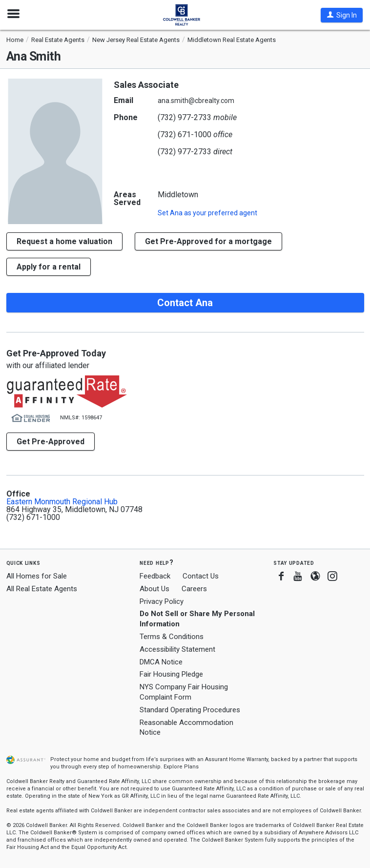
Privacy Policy (162, 601)
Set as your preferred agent (207, 213)
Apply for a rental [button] (49, 267)
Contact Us (201, 576)
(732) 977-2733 (185, 117)
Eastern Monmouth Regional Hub (62, 502)
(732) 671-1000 (185, 134)
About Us (154, 589)
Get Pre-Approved (51, 442)
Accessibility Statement (177, 649)
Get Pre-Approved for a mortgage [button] (208, 241)
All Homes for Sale (37, 576)
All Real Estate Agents (42, 589)
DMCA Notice (161, 662)
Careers (194, 589)
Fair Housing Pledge (171, 674)
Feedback (155, 576)
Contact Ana (185, 303)
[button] (342, 15)
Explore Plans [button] (181, 767)
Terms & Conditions (172, 637)
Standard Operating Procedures (190, 710)
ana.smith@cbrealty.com (196, 101)
